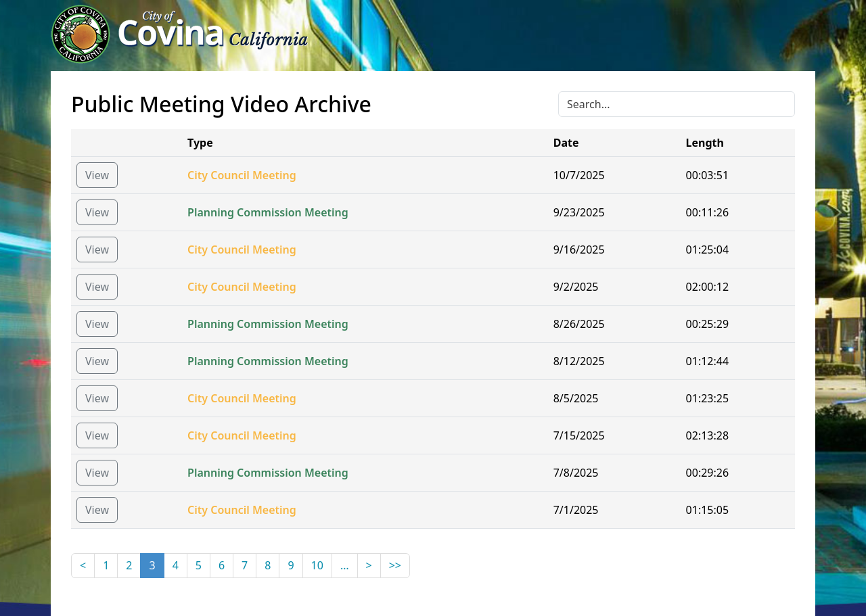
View (97, 175)
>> (395, 565)
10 (317, 565)
